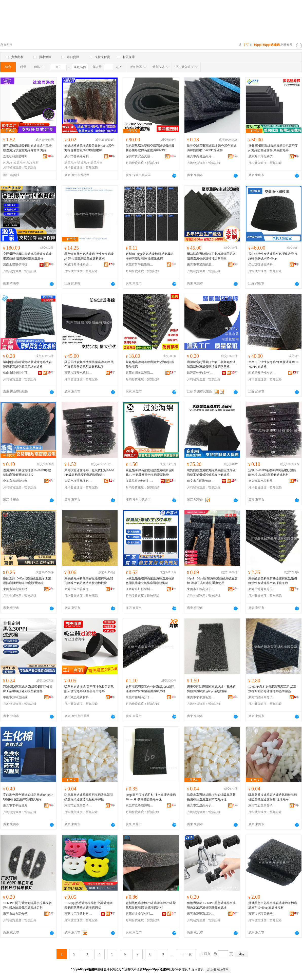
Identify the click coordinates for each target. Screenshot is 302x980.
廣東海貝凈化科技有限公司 (262, 156)
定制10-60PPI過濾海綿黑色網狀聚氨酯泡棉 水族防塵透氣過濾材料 (272, 473)
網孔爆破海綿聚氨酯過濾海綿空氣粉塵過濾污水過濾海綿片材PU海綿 (27, 148)
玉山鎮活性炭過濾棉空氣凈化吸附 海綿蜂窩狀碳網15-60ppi (273, 256)
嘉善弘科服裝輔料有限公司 (17, 156)
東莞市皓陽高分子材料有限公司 (262, 697)
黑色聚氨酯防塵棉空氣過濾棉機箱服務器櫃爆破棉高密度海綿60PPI (150, 148)
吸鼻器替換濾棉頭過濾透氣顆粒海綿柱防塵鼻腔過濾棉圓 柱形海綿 (273, 797)
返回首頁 (198, 969)
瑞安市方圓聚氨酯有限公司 (201, 481)
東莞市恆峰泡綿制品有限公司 (140, 805)
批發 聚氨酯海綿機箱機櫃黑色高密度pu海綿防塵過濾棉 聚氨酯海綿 (273, 148)
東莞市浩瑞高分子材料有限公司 (262, 914)
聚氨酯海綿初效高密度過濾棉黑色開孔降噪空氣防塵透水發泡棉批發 (89, 581)
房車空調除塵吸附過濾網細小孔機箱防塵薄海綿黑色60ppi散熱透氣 (211, 689)
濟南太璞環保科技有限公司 (17, 265)
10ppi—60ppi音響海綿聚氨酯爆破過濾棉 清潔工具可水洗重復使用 (212, 581)
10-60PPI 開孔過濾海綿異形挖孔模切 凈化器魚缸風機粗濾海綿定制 (27, 905)
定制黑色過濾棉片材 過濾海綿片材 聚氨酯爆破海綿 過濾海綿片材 (151, 905)
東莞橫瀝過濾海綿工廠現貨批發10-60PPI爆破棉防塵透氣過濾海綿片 (89, 473)
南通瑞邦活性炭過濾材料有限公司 (78, 265)
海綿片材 (32, 162)
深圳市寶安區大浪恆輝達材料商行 (140, 156)
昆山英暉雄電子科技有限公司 (262, 265)
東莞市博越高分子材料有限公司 (262, 589)
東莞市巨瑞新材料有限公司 (78, 914)
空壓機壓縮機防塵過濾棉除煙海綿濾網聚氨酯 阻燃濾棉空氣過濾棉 (27, 256)
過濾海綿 (20, 162)
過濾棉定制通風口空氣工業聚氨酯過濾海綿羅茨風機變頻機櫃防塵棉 (211, 364)
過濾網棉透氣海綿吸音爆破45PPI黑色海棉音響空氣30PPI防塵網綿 (89, 148)
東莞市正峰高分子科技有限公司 (201, 589)
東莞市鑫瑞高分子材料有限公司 (140, 697)
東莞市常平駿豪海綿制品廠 (78, 589)
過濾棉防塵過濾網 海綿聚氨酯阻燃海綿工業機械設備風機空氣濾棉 (28, 689)
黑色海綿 (70, 162)
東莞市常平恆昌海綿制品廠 (17, 805)
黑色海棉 (97, 162)
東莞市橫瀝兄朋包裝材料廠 (78, 481)
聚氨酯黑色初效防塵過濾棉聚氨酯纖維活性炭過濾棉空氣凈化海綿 (273, 581)
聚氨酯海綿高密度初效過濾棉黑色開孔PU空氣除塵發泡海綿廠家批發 (150, 473)
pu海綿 (8, 162)
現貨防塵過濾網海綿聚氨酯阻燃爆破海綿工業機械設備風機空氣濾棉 (211, 473)
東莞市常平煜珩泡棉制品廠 (201, 697)
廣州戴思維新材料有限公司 (78, 697)
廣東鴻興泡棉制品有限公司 (262, 481)
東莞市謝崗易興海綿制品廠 (140, 373)
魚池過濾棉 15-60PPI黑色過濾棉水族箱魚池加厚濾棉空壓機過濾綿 (211, 905)
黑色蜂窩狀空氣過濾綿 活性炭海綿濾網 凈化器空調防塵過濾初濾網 (89, 256)
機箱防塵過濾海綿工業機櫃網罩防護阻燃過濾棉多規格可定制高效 (211, 256)
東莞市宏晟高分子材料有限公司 (78, 805)
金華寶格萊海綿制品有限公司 (17, 481)
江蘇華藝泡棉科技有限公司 (140, 481)
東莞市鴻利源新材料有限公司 (17, 589)
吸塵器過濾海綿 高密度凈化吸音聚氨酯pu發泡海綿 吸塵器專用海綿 (89, 689)
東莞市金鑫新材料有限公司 (140, 914)
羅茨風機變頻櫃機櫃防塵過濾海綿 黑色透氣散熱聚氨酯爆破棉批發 (89, 364)
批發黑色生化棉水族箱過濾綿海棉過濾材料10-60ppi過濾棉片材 (273, 905)
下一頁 (186, 954)
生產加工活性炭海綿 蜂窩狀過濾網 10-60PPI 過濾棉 (273, 364)
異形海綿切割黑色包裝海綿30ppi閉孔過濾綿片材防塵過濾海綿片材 (150, 689)
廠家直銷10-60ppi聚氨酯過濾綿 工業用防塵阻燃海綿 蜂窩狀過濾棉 (27, 581)
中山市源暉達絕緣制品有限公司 (17, 697)
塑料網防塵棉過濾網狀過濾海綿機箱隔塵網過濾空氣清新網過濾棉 (27, 364)
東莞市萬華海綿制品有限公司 (201, 914)
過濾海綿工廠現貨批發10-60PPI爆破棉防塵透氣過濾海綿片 (27, 473)
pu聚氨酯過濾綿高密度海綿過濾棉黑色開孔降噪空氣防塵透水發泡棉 (150, 581)
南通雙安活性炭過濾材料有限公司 (262, 373)
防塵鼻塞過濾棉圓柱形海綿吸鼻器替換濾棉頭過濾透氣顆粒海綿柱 (89, 797)
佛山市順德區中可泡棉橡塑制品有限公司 (17, 373)
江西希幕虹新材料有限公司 (140, 589)
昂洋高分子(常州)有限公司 (201, 373)
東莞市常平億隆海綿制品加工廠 (140, 265)
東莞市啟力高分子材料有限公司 (17, 914)
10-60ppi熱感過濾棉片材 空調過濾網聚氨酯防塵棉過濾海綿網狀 (88, 905)
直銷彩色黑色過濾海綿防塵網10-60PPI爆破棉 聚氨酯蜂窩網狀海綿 (28, 797)
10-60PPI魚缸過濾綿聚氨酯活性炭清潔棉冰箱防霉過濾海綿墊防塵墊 (272, 689)
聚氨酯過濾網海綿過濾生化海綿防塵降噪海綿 (150, 364)
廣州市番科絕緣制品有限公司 (78, 156)
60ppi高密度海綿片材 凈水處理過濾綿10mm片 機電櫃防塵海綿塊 (151, 797)
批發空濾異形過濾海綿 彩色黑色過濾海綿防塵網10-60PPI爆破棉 (212, 148)
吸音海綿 (83, 162)
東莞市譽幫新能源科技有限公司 (201, 265)
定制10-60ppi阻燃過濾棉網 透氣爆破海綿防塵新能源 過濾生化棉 (150, 256)
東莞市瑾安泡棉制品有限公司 (78, 373)
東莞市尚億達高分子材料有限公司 (201, 156)
